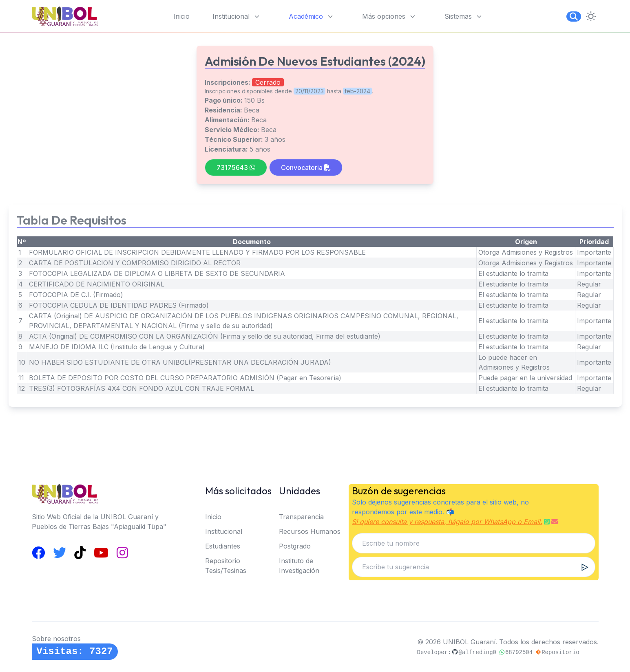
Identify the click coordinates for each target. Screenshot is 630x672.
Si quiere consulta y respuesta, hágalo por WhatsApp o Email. (455, 522)
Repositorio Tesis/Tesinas (226, 566)
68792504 (516, 652)
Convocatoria (306, 167)
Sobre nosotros (56, 639)
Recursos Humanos (310, 531)
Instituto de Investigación (299, 566)
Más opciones (389, 16)
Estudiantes (223, 546)
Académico (311, 16)
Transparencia (301, 517)
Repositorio (557, 652)
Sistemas (463, 16)
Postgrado (295, 546)
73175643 (236, 167)
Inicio (181, 16)
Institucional (236, 16)
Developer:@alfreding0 (457, 652)
